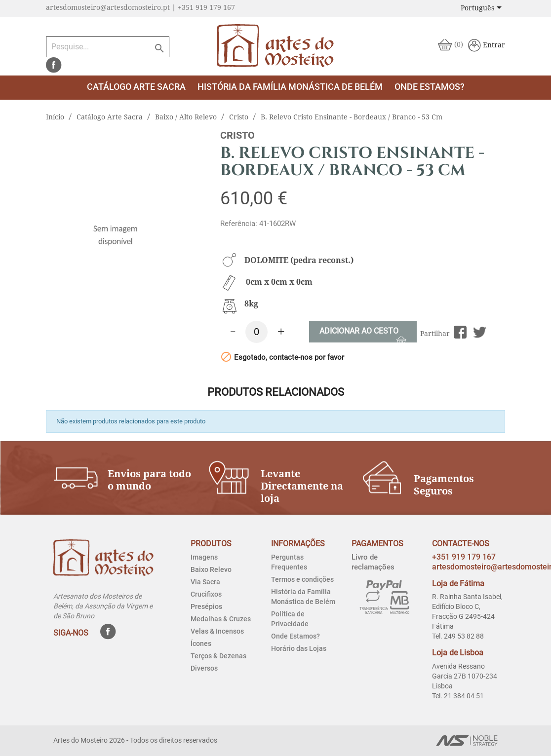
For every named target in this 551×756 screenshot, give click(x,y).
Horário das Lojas (299, 648)
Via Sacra (205, 582)
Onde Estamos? (295, 636)
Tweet (480, 332)
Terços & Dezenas (218, 656)
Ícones (201, 643)
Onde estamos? (430, 87)
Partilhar (460, 332)
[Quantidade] (256, 332)
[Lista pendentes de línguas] (483, 8)
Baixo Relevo (211, 569)
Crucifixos (206, 594)
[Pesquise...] (108, 47)
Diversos (204, 668)
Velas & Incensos (217, 631)
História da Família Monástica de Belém (290, 87)
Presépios (206, 606)
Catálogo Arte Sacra (136, 87)
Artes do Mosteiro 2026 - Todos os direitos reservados (135, 740)
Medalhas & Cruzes (221, 619)
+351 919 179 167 (464, 557)
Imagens (204, 557)
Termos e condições (302, 579)
